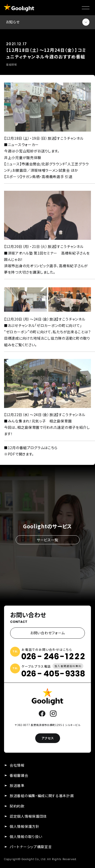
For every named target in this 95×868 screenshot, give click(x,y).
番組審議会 (19, 775)
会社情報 (17, 765)
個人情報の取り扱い (26, 837)
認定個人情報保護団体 (28, 816)
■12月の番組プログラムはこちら (31, 448)
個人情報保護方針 (25, 826)
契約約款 (17, 806)
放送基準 (17, 785)
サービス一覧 (48, 540)
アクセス (48, 738)
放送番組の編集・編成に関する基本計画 (42, 796)
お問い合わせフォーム (48, 633)
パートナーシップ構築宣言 (31, 847)
